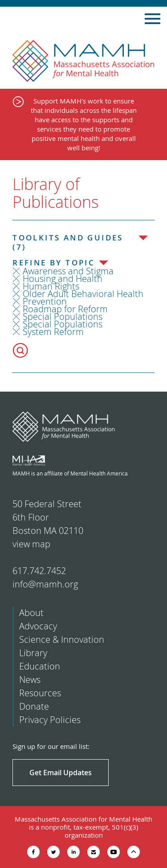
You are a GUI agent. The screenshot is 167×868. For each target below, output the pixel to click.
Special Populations (63, 316)
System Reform (53, 332)
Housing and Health (63, 279)
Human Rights (51, 286)
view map (31, 544)
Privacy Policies (50, 720)
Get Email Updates (61, 773)
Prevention (45, 301)
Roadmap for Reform (65, 309)
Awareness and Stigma (68, 271)
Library (33, 653)
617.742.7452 (39, 571)
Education (40, 666)
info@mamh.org (45, 584)
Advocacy (38, 626)
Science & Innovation (62, 639)
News (30, 680)
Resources (40, 693)
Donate (34, 706)
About (31, 613)
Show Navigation (153, 19)
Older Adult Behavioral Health (83, 294)
